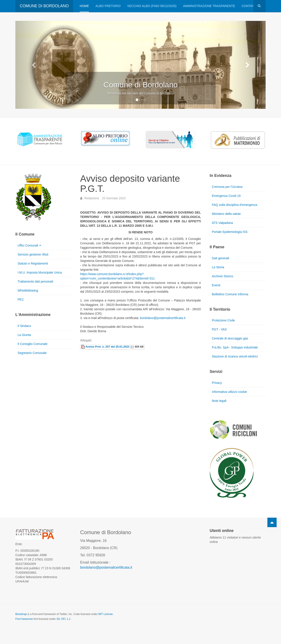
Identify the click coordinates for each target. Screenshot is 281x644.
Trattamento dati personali (35, 281)
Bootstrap (21, 614)
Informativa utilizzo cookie (229, 392)
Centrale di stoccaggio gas (230, 338)
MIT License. (106, 614)
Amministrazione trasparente (209, 6)
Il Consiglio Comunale (32, 344)
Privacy (217, 383)
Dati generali (221, 258)
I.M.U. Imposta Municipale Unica (40, 272)
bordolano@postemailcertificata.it (163, 318)
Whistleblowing (28, 290)
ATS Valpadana (222, 223)
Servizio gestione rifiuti (33, 254)
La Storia (218, 267)
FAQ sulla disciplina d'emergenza (235, 205)
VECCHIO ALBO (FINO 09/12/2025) (152, 6)
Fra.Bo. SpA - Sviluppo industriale (235, 347)
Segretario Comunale (32, 353)
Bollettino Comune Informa (230, 294)
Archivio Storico (222, 276)
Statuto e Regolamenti (33, 263)
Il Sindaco (24, 326)
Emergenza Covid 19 (226, 196)
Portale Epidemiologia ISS (230, 232)
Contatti (249, 6)
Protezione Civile (223, 320)
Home (84, 6)
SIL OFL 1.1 (63, 619)
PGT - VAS (219, 329)
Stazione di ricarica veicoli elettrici (235, 356)
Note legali (219, 401)
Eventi (216, 285)
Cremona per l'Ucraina (227, 187)
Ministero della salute (226, 214)
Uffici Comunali (29, 245)
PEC (21, 299)
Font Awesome (24, 619)
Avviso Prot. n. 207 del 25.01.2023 (107, 347)
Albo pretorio (108, 6)
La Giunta (24, 335)
